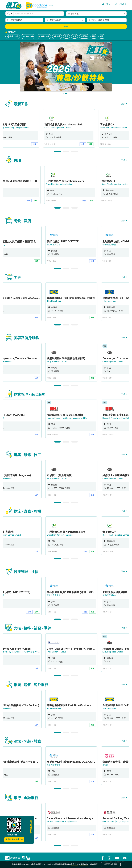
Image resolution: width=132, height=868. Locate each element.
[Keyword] (39, 14)
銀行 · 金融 (28, 37)
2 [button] (66, 151)
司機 (94, 36)
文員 (67, 36)
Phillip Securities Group (57, 652)
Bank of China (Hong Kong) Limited (62, 821)
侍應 (57, 37)
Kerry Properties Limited (57, 361)
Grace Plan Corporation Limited (60, 128)
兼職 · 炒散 (13, 37)
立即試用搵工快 (14, 839)
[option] (72, 128)
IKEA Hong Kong (54, 301)
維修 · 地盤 (44, 37)
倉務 (75, 36)
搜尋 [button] (66, 26)
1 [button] (57, 151)
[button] (10, 14)
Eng (51, 5)
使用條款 (84, 864)
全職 (37, 144)
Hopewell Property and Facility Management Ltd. (67, 418)
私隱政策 (75, 864)
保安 (102, 36)
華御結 (106, 765)
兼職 (93, 144)
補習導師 (84, 36)
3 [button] (75, 151)
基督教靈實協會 (54, 245)
